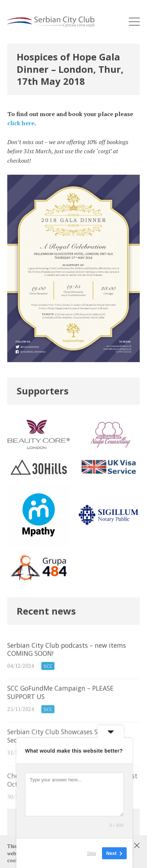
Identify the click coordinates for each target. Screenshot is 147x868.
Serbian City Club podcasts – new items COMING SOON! (73, 664)
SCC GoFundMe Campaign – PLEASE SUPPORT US (73, 708)
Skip (92, 853)
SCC (48, 674)
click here (21, 123)
